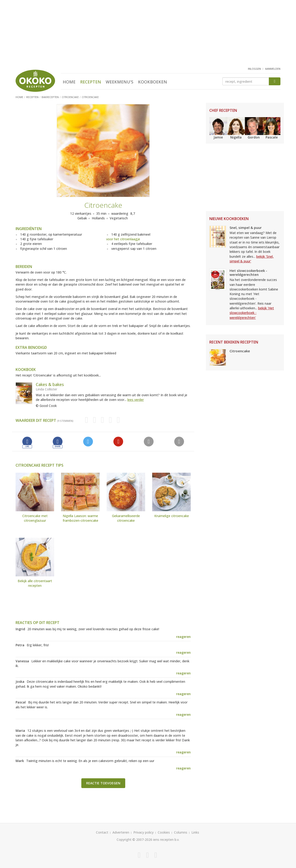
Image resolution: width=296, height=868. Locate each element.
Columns (181, 832)
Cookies (164, 832)
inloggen (254, 69)
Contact (102, 832)
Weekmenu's (120, 82)
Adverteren (121, 832)
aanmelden (273, 69)
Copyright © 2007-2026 (134, 840)
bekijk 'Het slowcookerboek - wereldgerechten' (252, 313)
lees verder (136, 400)
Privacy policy (143, 832)
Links (195, 832)
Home (69, 82)
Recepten (91, 82)
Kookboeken (153, 82)
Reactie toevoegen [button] (103, 783)
